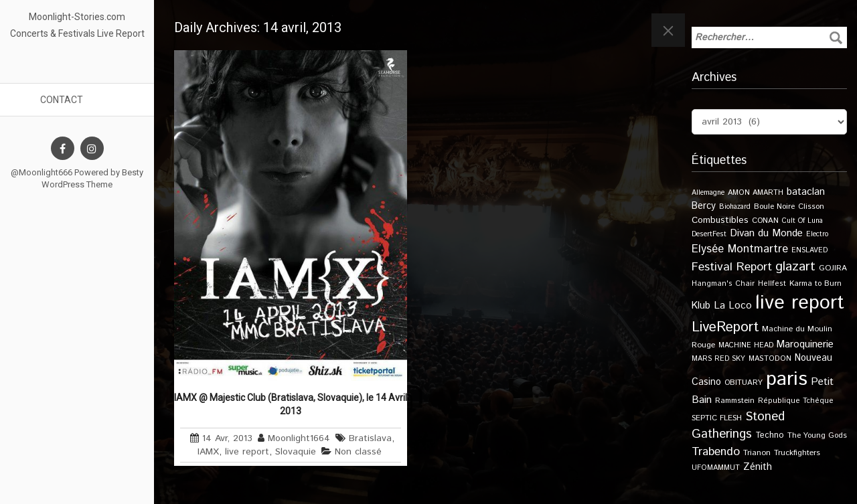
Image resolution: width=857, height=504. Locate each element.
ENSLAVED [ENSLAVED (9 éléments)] (809, 250)
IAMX (208, 452)
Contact (62, 100)
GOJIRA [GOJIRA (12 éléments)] (833, 268)
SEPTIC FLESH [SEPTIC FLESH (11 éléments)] (717, 418)
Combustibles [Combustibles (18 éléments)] (720, 220)
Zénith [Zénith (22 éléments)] (758, 467)
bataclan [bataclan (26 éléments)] (806, 192)
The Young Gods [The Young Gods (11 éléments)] (817, 435)
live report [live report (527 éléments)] (800, 303)
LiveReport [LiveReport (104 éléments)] (725, 327)
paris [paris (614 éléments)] (787, 379)
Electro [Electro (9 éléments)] (817, 234)
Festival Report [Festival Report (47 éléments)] (732, 267)
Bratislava (370, 438)
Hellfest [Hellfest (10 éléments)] (772, 284)
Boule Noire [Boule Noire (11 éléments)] (774, 206)
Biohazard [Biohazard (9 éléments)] (735, 207)
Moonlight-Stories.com (77, 17)
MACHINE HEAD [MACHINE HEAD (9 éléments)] (746, 345)
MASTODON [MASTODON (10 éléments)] (770, 359)
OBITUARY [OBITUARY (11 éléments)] (744, 383)
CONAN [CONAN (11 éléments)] (765, 221)
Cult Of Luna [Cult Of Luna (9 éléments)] (802, 221)
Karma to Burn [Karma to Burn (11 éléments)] (815, 283)
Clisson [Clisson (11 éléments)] (811, 206)
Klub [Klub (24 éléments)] (701, 306)
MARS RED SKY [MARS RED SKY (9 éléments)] (718, 359)
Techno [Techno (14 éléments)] (770, 435)
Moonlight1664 (299, 438)
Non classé (358, 452)
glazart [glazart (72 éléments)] (795, 267)
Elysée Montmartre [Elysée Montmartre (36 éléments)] (740, 249)
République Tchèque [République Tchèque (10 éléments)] (796, 401)
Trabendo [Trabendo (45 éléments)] (716, 452)
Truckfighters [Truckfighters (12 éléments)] (797, 453)
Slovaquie (296, 452)
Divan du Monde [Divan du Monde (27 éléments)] (766, 234)
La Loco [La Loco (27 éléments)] (733, 306)
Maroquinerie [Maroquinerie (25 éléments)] (805, 344)
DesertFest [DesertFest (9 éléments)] (709, 234)
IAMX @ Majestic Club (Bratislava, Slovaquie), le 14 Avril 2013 (291, 404)
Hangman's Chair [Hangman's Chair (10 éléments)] (723, 284)
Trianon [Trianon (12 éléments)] (757, 453)
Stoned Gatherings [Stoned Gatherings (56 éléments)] (738, 426)
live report (247, 452)
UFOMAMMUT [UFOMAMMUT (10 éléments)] (716, 468)
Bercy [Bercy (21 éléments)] (704, 206)
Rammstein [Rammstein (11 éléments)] (735, 401)
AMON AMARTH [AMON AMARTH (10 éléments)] (756, 193)
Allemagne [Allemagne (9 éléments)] (708, 193)
